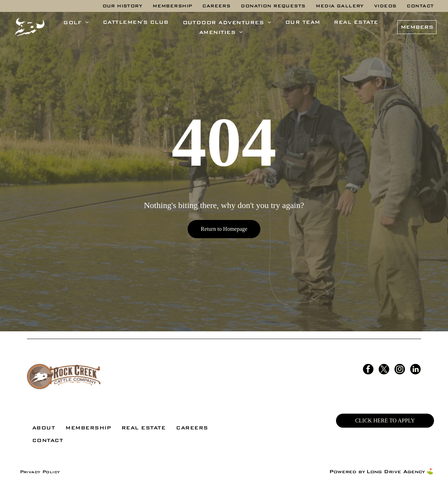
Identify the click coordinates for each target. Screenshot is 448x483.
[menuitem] (122, 6)
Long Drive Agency (396, 472)
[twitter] (384, 370)
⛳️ (430, 472)
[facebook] (368, 370)
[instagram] (400, 370)
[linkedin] (415, 370)
